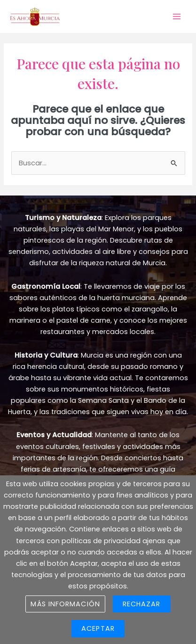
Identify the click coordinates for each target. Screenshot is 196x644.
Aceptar (98, 628)
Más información (65, 604)
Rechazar (142, 604)
